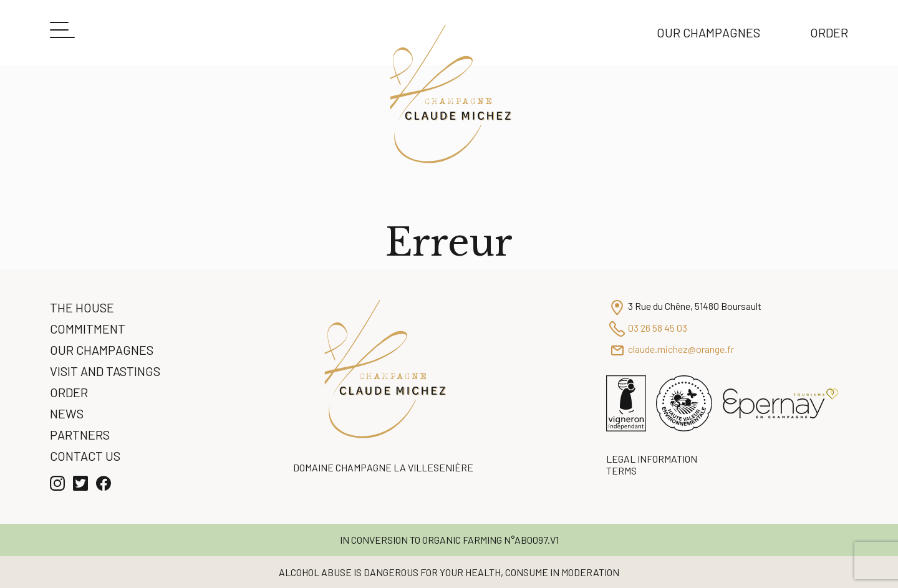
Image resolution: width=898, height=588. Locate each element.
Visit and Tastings (105, 371)
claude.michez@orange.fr (681, 349)
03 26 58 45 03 (658, 328)
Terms (621, 470)
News (67, 413)
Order (829, 32)
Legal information (652, 459)
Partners (80, 435)
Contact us (85, 456)
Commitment (88, 329)
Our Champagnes (708, 32)
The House (82, 307)
